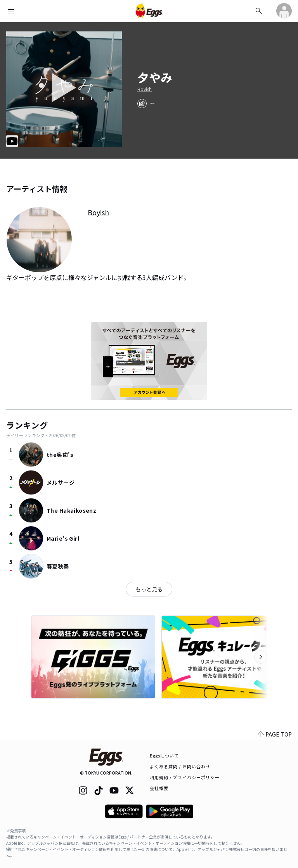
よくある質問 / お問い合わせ (180, 766)
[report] (153, 104)
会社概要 (159, 788)
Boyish (145, 89)
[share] (142, 104)
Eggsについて (165, 756)
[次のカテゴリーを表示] (261, 657)
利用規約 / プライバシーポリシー (185, 777)
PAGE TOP (275, 734)
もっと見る (149, 589)
